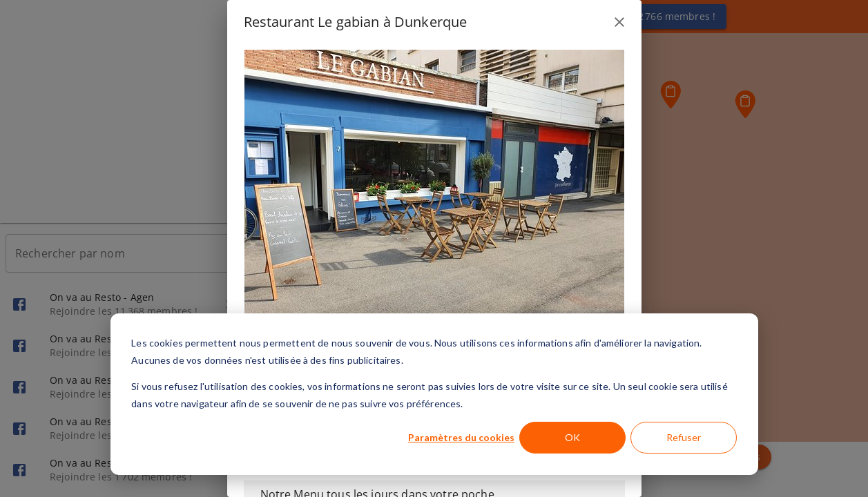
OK (572, 437)
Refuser (684, 437)
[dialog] (434, 394)
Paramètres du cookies (461, 437)
